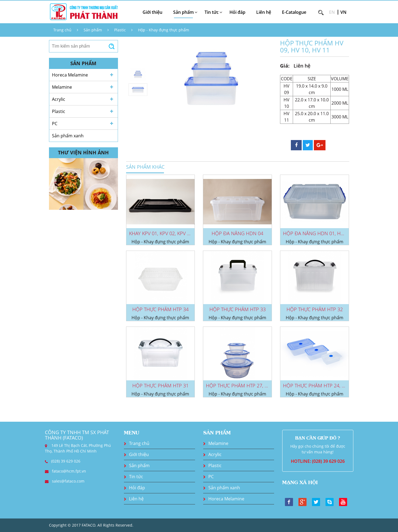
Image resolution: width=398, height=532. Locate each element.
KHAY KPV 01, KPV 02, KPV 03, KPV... (168, 233)
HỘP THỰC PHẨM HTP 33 (238, 309)
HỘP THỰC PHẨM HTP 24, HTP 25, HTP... (327, 385)
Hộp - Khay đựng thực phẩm (164, 30)
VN (343, 12)
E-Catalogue (294, 12)
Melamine (62, 87)
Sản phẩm (93, 30)
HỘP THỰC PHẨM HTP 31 (160, 385)
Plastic (120, 30)
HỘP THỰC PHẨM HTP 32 (315, 309)
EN (332, 12)
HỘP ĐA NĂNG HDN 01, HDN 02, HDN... (327, 233)
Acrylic (59, 99)
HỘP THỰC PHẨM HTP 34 (160, 309)
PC (55, 124)
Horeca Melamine (70, 75)
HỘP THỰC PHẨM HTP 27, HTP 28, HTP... (250, 385)
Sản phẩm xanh (68, 136)
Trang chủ (62, 30)
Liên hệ (264, 12)
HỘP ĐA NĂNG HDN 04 (237, 233)
